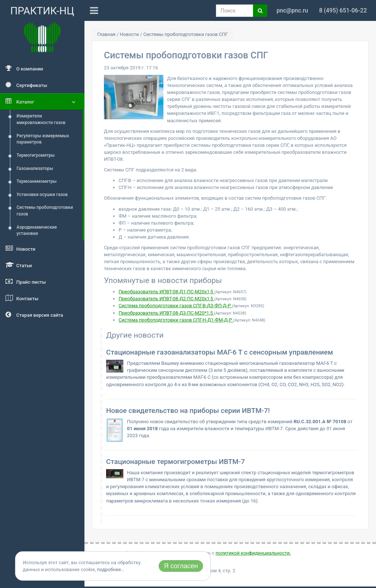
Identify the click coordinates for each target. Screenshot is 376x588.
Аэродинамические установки (37, 231)
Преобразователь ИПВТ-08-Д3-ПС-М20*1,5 (166, 313)
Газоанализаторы (35, 168)
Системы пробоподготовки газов (45, 211)
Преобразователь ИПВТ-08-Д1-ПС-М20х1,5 (167, 292)
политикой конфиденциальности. (253, 553)
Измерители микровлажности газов (41, 119)
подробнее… (111, 569)
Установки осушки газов (42, 195)
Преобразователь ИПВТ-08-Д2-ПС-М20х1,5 (167, 299)
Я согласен (181, 566)
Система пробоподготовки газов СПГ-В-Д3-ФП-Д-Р (175, 306)
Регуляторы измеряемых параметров (43, 139)
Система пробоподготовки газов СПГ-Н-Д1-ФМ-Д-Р (176, 320)
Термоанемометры (37, 181)
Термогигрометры (36, 155)
